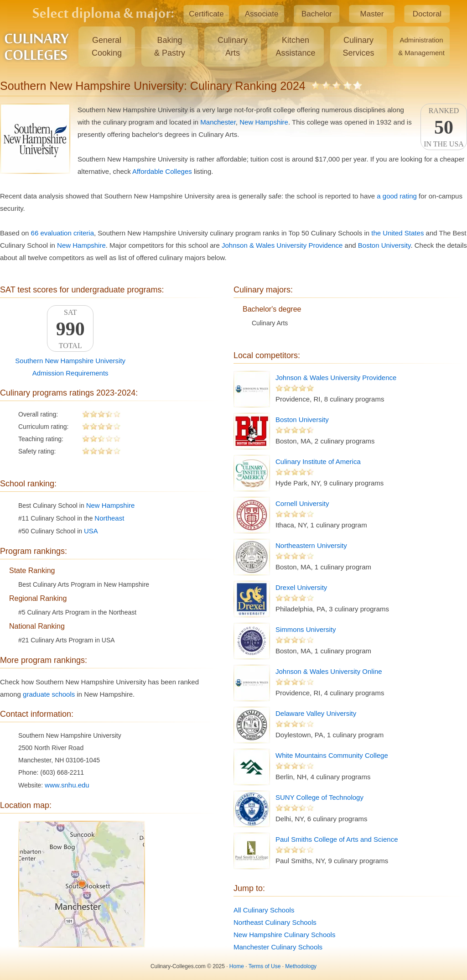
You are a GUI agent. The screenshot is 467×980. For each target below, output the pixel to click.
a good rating (397, 196)
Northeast (109, 518)
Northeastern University (311, 545)
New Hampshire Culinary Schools (284, 935)
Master (372, 14)
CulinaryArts (233, 47)
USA (91, 531)
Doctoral (427, 14)
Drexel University (301, 587)
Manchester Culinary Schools (278, 947)
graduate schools (49, 694)
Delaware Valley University (316, 713)
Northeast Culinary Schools (275, 922)
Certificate (206, 14)
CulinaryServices (358, 47)
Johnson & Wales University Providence (282, 245)
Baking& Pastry (170, 47)
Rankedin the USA (444, 127)
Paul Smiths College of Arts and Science (337, 839)
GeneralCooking (107, 47)
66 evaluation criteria (62, 233)
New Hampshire (264, 122)
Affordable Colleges (162, 171)
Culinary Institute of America (318, 461)
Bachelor (317, 14)
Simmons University (306, 629)
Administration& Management (421, 46)
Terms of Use (265, 966)
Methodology (301, 966)
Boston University (384, 245)
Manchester (218, 122)
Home (237, 966)
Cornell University (302, 503)
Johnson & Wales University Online (329, 671)
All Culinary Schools (264, 910)
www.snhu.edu (67, 785)
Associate (262, 14)
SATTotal (70, 329)
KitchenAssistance (295, 47)
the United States (397, 233)
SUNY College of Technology (319, 797)
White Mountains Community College (332, 755)
